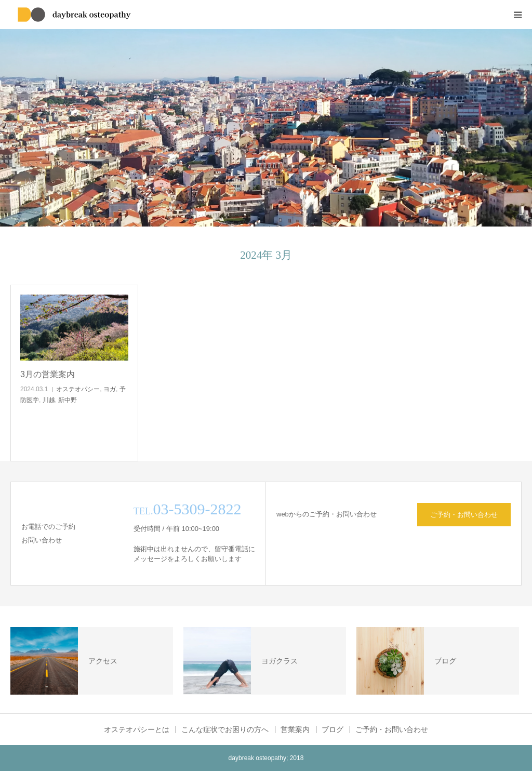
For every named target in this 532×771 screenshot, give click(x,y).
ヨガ (110, 389)
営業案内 (295, 729)
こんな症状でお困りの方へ (225, 729)
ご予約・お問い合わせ (464, 515)
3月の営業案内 (48, 374)
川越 (49, 400)
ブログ (332, 729)
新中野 (68, 400)
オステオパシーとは (137, 729)
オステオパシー (78, 389)
